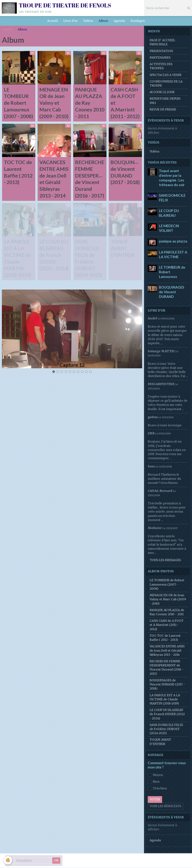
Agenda (119, 21)
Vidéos (88, 21)
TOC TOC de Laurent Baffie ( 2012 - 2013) (165, 638)
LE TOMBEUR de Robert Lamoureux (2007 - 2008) (18, 103)
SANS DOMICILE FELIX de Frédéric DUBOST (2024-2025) (166, 729)
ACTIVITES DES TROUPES (161, 66)
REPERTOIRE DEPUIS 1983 (165, 101)
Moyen (155, 775)
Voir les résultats (165, 806)
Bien (154, 782)
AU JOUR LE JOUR (162, 92)
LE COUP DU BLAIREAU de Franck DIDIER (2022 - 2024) (54, 255)
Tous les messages (165, 560)
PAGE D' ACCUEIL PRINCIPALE (162, 42)
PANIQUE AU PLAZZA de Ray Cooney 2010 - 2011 (90, 103)
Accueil (52, 21)
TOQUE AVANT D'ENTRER (123, 249)
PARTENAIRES (160, 58)
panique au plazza (173, 241)
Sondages (138, 21)
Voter (155, 800)
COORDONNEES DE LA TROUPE (166, 84)
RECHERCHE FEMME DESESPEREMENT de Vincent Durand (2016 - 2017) (167, 668)
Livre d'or (71, 21)
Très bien (157, 789)
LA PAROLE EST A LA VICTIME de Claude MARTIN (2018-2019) (165, 700)
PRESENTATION (161, 51)
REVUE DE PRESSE (163, 110)
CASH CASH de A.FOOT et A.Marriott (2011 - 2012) (167, 625)
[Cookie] (8, 860)
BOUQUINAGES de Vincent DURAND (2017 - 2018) (167, 685)
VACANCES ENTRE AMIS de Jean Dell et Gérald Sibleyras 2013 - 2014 (167, 651)
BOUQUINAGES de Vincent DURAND (172, 292)
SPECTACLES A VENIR (165, 75)
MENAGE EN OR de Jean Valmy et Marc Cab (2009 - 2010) (54, 103)
